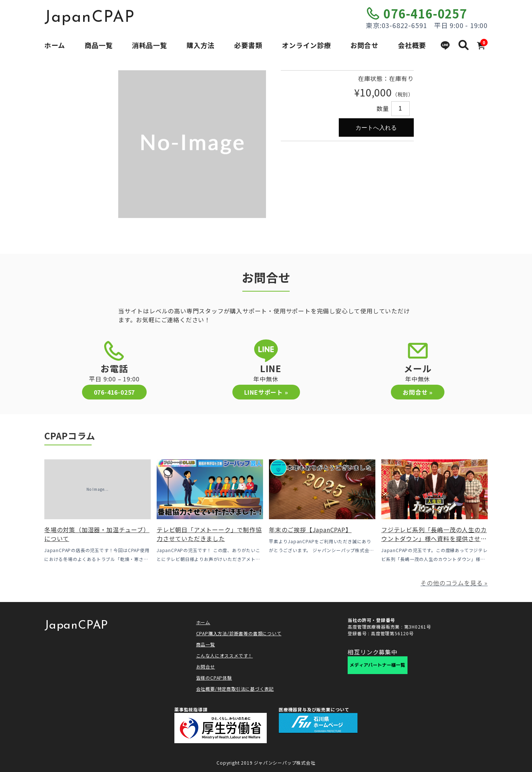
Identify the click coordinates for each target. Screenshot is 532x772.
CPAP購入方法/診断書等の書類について (239, 633)
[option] (192, 144)
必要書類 (248, 45)
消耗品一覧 (149, 45)
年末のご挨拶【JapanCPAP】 (310, 530)
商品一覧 (99, 45)
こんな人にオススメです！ (225, 655)
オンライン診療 (306, 45)
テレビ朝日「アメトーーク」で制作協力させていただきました (209, 534)
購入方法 (201, 45)
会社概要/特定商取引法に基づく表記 (235, 689)
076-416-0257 (425, 13)
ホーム (55, 45)
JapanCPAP (90, 18)
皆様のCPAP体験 (214, 678)
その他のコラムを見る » (454, 583)
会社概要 (412, 45)
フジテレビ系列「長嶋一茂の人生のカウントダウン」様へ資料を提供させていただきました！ (434, 538)
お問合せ (364, 45)
